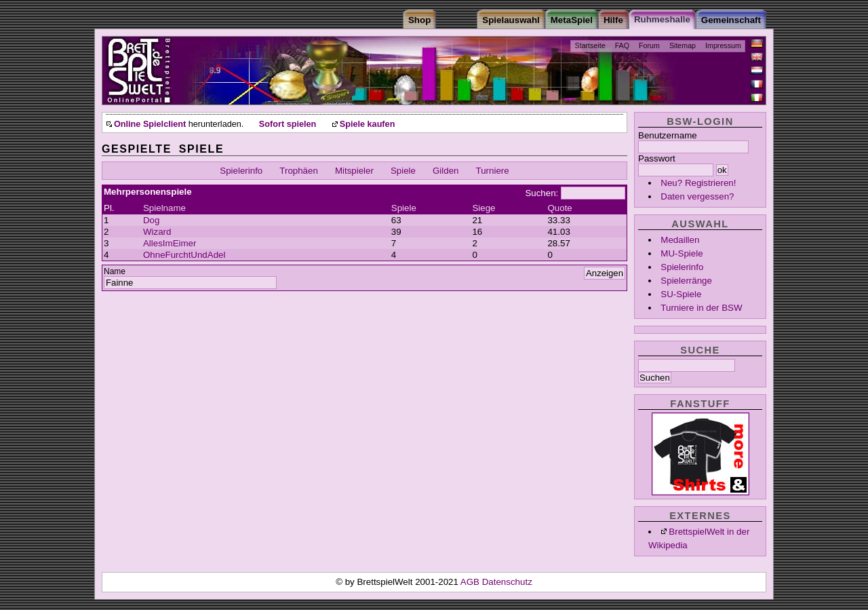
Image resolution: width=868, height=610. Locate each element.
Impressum (723, 45)
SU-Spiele (681, 294)
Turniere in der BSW (701, 308)
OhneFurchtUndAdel (184, 255)
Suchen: (541, 193)
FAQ (622, 45)
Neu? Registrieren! (698, 183)
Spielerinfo (682, 267)
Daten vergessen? (697, 196)
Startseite (590, 45)
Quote (559, 208)
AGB (471, 582)
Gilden (446, 171)
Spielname (164, 208)
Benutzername (668, 135)
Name (115, 271)
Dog (151, 220)
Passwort (657, 158)
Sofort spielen (288, 124)
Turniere (493, 171)
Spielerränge (686, 281)
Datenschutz (507, 582)
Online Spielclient (150, 124)
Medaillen (680, 240)
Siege (484, 208)
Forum (649, 45)
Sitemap (683, 45)
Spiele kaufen (368, 124)
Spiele (403, 171)
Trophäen (299, 171)
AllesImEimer (170, 243)
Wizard (157, 232)
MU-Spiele (682, 253)
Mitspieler (354, 171)
